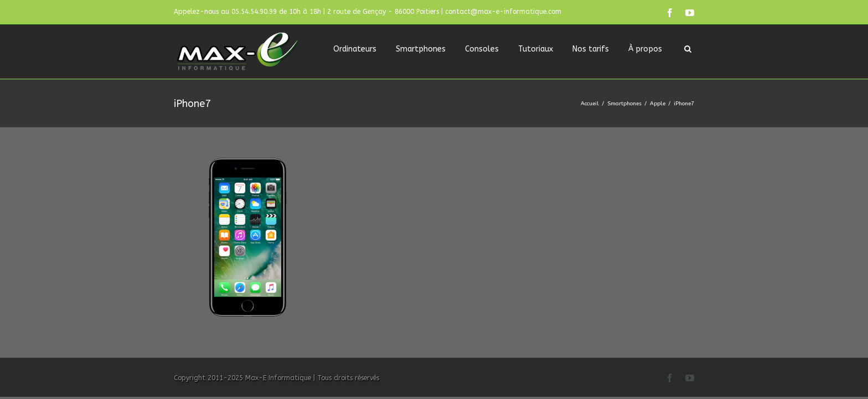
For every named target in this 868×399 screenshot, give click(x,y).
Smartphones (421, 49)
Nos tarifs (591, 49)
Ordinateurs (355, 49)
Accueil (590, 104)
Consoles (482, 49)
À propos (645, 49)
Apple (658, 104)
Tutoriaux (536, 49)
